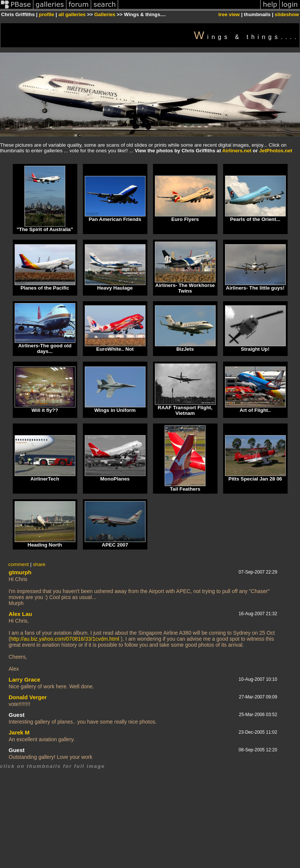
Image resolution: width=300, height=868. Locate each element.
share (39, 564)
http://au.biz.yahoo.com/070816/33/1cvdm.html (65, 639)
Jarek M (19, 732)
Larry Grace (24, 680)
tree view (229, 14)
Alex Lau (20, 614)
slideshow (287, 14)
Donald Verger (28, 697)
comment (19, 564)
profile (47, 14)
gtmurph (20, 572)
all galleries (72, 14)
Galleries (105, 14)
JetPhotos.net (276, 151)
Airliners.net (237, 151)
